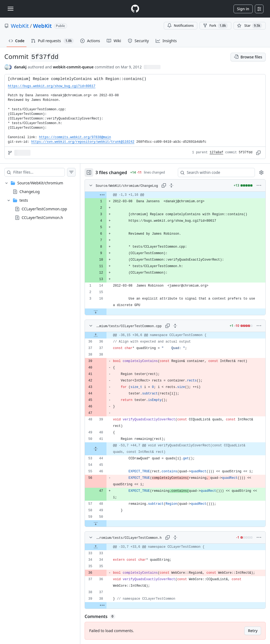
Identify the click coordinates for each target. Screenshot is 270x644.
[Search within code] (214, 172)
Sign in (243, 9)
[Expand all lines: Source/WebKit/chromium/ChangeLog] (171, 185)
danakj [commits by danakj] (20, 67)
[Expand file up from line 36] (96, 335)
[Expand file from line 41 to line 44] (96, 449)
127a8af (216, 152)
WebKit (20, 26)
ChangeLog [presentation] (30, 192)
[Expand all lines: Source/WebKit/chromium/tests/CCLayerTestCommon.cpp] (175, 326)
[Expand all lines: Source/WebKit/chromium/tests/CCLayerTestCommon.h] (175, 537)
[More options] (259, 185)
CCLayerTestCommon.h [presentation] (42, 218)
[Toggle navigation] (11, 9)
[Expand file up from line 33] (96, 547)
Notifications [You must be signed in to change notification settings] (180, 26)
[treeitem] (40, 200)
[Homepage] (135, 9)
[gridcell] (175, 195)
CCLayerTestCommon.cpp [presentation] (44, 209)
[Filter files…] (39, 172)
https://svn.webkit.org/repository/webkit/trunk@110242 (83, 142)
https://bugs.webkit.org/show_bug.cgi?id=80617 (52, 86)
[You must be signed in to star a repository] (250, 26)
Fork (215, 26)
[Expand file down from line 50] (96, 523)
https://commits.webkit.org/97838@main (75, 137)
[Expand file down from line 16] (96, 312)
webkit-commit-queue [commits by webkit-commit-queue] (73, 67)
